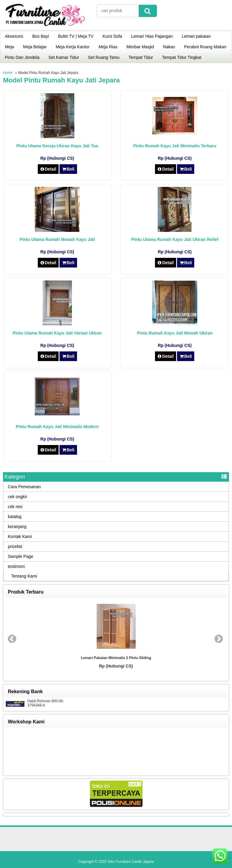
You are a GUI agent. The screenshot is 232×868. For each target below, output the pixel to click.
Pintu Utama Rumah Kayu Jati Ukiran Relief (175, 239)
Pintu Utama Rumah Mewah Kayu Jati (57, 239)
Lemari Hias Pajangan (152, 36)
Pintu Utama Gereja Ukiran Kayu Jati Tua (57, 146)
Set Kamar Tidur (64, 57)
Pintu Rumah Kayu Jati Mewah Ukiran (175, 333)
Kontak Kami (20, 536)
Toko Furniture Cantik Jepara (130, 862)
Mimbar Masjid (140, 47)
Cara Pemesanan (24, 487)
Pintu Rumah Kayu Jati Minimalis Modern (57, 427)
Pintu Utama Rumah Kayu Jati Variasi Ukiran (57, 333)
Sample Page (21, 556)
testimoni (16, 566)
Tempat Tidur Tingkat (182, 57)
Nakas (169, 47)
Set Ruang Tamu (104, 57)
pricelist (15, 546)
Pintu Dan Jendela (22, 57)
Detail (48, 169)
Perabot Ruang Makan (205, 47)
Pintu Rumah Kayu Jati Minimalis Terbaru (175, 146)
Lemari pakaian (196, 36)
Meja (9, 47)
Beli (68, 169)
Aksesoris (14, 36)
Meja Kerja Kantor (72, 47)
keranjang (17, 527)
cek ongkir (18, 497)
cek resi (15, 507)
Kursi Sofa (112, 36)
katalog (15, 517)
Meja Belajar (35, 47)
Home (8, 73)
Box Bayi (41, 36)
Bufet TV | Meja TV (76, 36)
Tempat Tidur (141, 57)
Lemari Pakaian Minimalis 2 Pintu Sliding (116, 658)
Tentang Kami (24, 576)
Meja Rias (108, 47)
